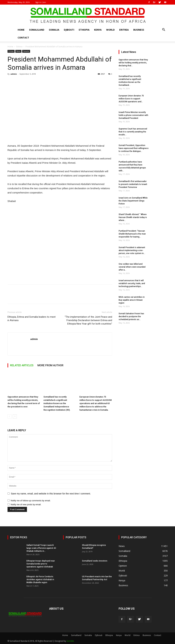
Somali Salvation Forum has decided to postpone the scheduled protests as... (131, 317)
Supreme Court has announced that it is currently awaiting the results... (133, 132)
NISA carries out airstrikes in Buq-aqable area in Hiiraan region (132, 300)
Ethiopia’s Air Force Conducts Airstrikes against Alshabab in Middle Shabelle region (40, 580)
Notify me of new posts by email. (26, 504)
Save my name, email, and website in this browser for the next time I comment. (51, 494)
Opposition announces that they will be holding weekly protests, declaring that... (133, 63)
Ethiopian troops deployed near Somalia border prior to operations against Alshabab (41, 564)
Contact (23, 38)
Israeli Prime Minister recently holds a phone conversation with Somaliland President (133, 115)
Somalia (54, 30)
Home (21, 30)
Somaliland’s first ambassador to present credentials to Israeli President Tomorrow (133, 184)
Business (139, 30)
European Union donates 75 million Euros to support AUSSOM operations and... (131, 99)
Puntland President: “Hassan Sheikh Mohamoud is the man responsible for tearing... (132, 234)
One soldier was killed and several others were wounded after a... (132, 267)
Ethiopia (84, 30)
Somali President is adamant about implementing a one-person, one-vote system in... (132, 250)
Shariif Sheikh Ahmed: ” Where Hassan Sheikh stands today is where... (133, 217)
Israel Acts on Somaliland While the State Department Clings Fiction (133, 201)
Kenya (98, 30)
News (18, 51)
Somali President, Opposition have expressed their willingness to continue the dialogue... (134, 148)
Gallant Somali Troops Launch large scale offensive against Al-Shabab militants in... (42, 548)
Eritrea (124, 30)
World (110, 30)
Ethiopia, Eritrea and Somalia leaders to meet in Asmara (32, 319)
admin (14, 74)
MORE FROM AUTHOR (50, 365)
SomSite (70, 641)
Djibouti (69, 30)
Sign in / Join (41, 2)
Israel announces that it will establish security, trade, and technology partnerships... (132, 283)
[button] (164, 30)
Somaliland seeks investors (95, 561)
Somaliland (37, 30)
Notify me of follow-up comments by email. (31, 501)
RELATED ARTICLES (22, 365)
